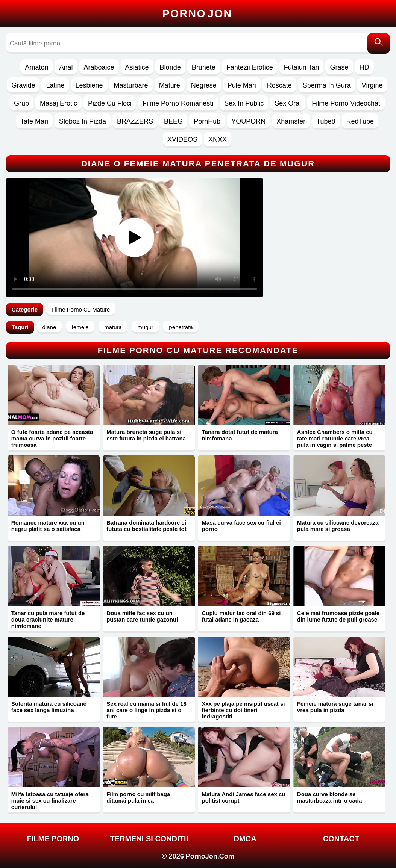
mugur (145, 327)
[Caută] (379, 43)
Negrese (204, 85)
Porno (197, 14)
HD (364, 67)
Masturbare (131, 85)
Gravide (23, 85)
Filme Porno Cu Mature (81, 309)
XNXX (218, 139)
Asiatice (137, 67)
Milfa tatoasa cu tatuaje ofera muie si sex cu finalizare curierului (50, 801)
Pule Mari (242, 85)
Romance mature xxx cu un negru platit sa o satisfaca (48, 526)
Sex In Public (244, 103)
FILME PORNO (53, 839)
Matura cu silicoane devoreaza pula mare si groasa (338, 526)
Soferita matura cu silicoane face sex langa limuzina (49, 707)
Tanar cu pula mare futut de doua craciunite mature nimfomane (48, 619)
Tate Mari (34, 121)
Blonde (170, 67)
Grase (339, 67)
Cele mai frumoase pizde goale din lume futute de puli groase (338, 616)
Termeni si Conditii (149, 839)
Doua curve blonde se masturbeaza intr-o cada (330, 797)
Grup (21, 103)
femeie (80, 327)
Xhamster (291, 121)
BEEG (173, 121)
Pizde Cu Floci (110, 103)
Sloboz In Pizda (83, 121)
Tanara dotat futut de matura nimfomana (240, 435)
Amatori (36, 67)
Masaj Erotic (58, 103)
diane (49, 327)
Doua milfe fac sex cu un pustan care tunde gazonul (142, 616)
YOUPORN (248, 121)
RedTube (360, 121)
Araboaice (99, 67)
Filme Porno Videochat (346, 103)
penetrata (181, 327)
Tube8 (326, 121)
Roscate (279, 85)
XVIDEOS (182, 139)
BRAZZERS (135, 121)
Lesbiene (89, 85)
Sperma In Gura (327, 85)
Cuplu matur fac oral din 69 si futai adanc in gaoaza (241, 616)
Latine (55, 85)
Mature (170, 85)
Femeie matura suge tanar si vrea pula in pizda (335, 707)
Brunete (204, 67)
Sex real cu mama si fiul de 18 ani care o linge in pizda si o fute (146, 710)
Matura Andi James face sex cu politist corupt (243, 797)
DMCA (245, 839)
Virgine (372, 85)
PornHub (207, 121)
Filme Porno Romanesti (178, 103)
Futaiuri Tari (302, 67)
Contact (341, 839)
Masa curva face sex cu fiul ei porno (241, 526)
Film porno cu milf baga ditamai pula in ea (138, 797)
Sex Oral (288, 103)
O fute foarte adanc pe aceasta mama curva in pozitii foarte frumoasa (52, 438)
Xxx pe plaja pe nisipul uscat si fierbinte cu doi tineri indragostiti (243, 710)
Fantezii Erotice (250, 67)
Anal (66, 67)
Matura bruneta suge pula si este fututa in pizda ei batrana (146, 435)
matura (113, 327)
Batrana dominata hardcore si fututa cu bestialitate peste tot (146, 526)
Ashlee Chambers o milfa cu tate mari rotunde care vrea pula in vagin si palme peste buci (335, 442)
